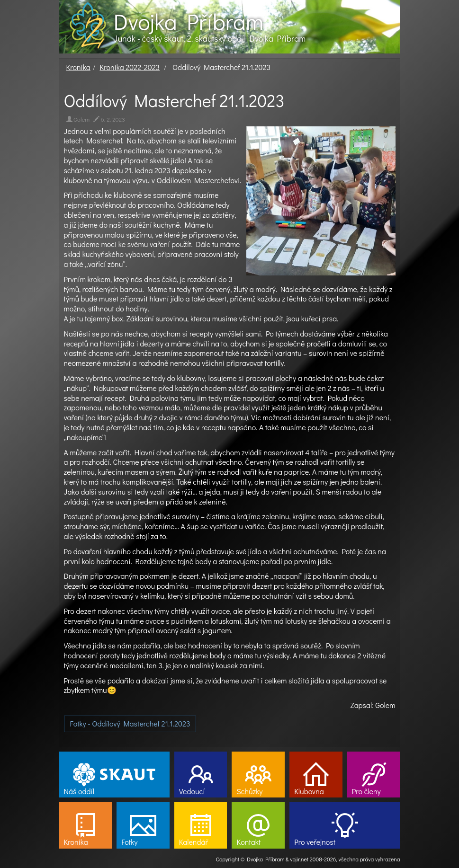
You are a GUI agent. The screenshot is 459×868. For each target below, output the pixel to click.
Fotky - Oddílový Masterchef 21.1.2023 (130, 723)
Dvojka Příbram (189, 21)
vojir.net (299, 859)
